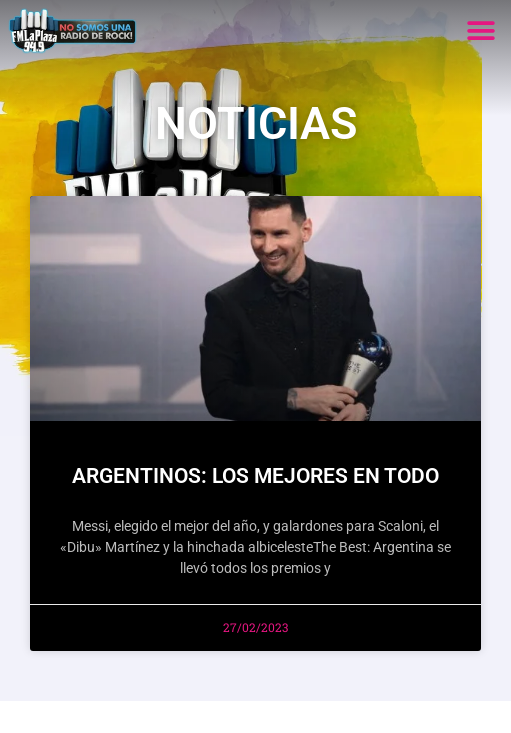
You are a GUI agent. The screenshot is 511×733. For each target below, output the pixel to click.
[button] (480, 30)
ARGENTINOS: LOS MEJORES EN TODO (255, 476)
